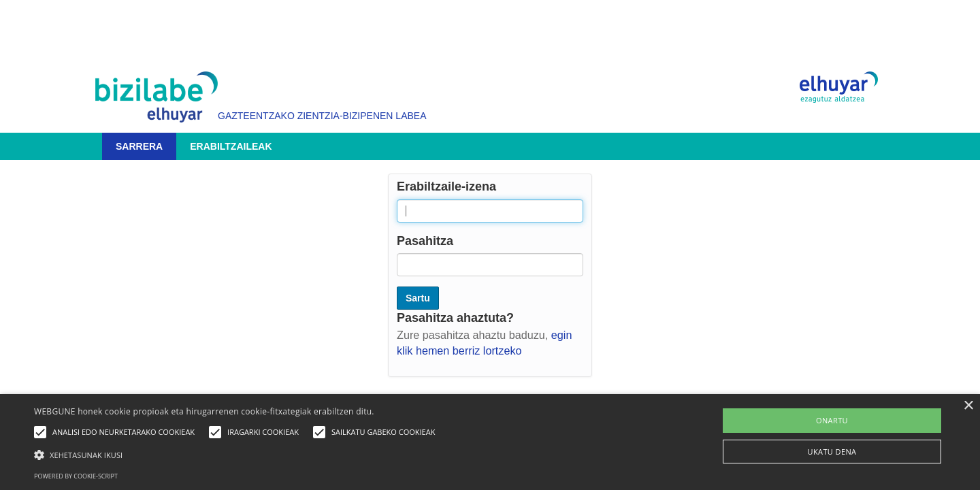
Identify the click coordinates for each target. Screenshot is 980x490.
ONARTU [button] (832, 420)
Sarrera (139, 146)
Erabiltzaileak (231, 146)
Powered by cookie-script (76, 476)
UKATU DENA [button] (832, 452)
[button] (238, 454)
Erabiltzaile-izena (446, 186)
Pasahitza (425, 241)
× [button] (968, 406)
